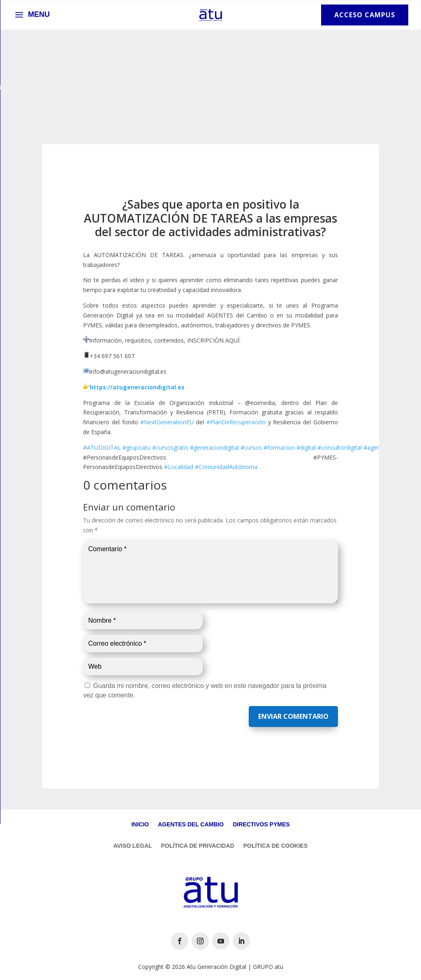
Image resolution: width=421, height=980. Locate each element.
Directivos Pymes (261, 825)
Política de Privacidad (198, 846)
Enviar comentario (293, 716)
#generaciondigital (214, 447)
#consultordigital (340, 447)
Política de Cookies (276, 846)
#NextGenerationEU (167, 422)
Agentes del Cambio (191, 825)
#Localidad (179, 467)
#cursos (251, 447)
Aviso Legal (133, 846)
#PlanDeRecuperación (236, 422)
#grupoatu (136, 447)
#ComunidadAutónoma (226, 467)
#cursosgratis (170, 447)
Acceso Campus (365, 15)
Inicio (140, 825)
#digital (306, 447)
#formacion (279, 447)
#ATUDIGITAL (102, 447)
